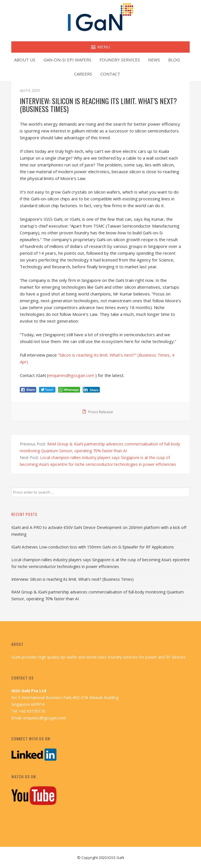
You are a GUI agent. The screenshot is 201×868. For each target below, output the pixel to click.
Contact (110, 74)
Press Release (101, 412)
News (154, 60)
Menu (101, 47)
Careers (83, 74)
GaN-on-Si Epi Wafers (67, 60)
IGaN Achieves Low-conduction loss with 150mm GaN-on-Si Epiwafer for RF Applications (93, 547)
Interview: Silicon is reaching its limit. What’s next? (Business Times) (73, 579)
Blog (174, 60)
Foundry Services (120, 60)
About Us (25, 60)
